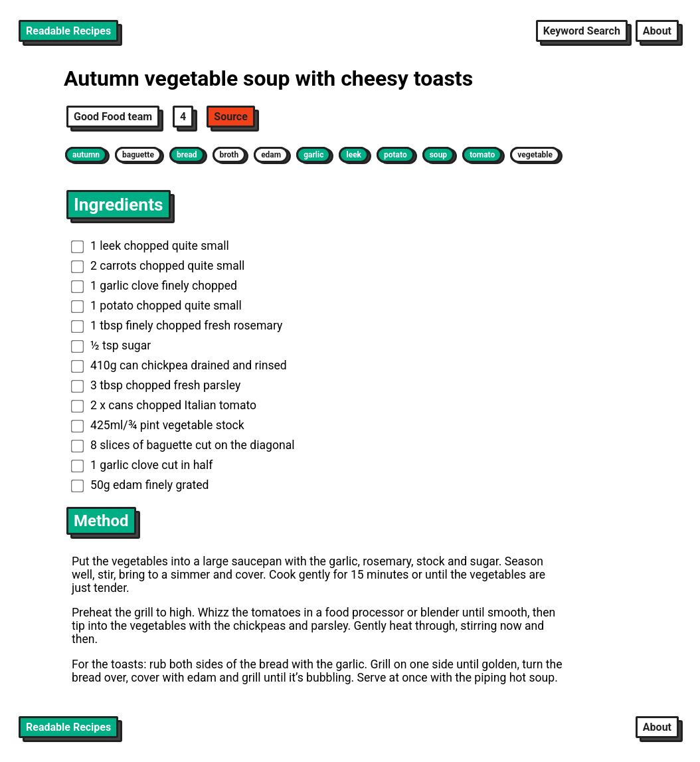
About (657, 31)
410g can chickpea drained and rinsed (179, 365)
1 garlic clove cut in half (142, 465)
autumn (86, 155)
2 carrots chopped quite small (158, 266)
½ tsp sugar (111, 345)
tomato (482, 155)
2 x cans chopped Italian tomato (164, 405)
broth (229, 155)
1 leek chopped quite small (150, 246)
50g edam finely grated (140, 485)
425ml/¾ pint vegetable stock (158, 425)
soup (438, 155)
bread (187, 155)
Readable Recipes (68, 31)
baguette (138, 155)
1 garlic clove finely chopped (154, 286)
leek (354, 155)
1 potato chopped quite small (156, 306)
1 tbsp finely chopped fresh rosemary (177, 326)
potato (395, 155)
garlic (313, 155)
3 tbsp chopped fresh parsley (156, 385)
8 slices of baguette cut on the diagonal (183, 445)
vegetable (535, 155)
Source (231, 117)
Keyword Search (582, 31)
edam (271, 155)
